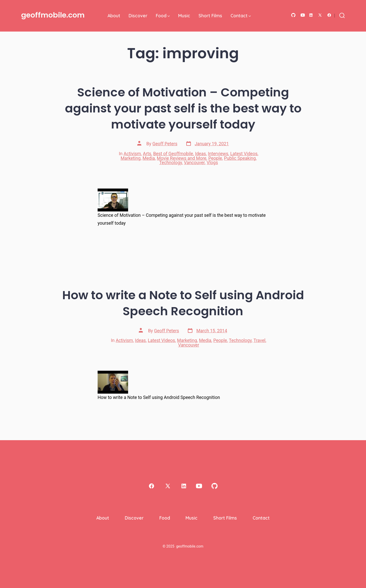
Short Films (210, 16)
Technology (170, 163)
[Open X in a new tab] (320, 15)
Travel (259, 340)
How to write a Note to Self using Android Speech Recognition (183, 303)
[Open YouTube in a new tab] (303, 15)
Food (163, 16)
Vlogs (212, 163)
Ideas (200, 154)
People (215, 158)
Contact (241, 16)
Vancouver (194, 163)
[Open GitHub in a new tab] (293, 15)
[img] (169, 16)
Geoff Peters (165, 144)
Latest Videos (244, 154)
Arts (147, 154)
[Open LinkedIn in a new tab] (311, 15)
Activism (132, 154)
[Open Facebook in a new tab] (329, 15)
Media (149, 158)
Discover (138, 16)
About (114, 16)
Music (184, 16)
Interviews (218, 154)
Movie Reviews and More (182, 158)
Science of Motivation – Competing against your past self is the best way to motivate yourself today (183, 108)
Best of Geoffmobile (173, 154)
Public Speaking (240, 158)
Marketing (131, 158)
